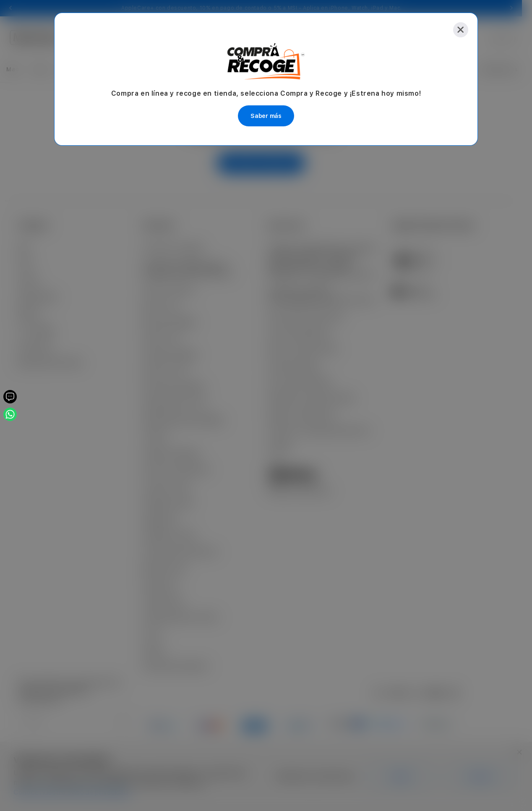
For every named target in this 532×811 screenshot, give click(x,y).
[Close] (461, 30)
